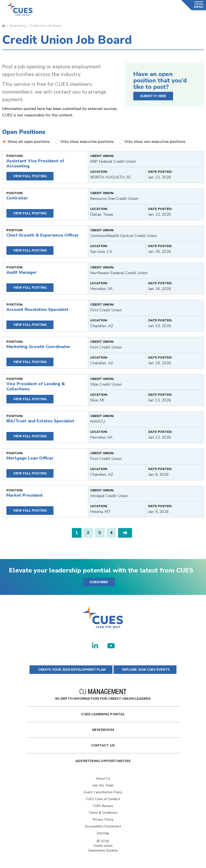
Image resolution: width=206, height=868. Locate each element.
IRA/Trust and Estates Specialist (40, 421)
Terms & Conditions (103, 813)
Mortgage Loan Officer (30, 458)
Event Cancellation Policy (103, 792)
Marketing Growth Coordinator (38, 347)
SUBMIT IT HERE (153, 96)
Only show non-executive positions (152, 142)
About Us (103, 779)
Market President (25, 495)
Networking (18, 26)
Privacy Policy (103, 820)
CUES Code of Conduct (103, 799)
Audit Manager (22, 272)
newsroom (103, 730)
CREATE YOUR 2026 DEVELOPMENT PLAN (71, 670)
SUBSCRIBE (99, 582)
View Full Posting (30, 176)
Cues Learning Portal (103, 714)
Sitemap (103, 833)
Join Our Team (103, 785)
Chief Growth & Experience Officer (43, 235)
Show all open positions (26, 142)
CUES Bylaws (103, 806)
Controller (17, 198)
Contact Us (103, 745)
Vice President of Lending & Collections (36, 386)
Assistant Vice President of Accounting (35, 163)
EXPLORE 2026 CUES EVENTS (145, 670)
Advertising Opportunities (103, 761)
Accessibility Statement (103, 826)
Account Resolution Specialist (37, 310)
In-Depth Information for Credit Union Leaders (103, 695)
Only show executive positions (84, 142)
